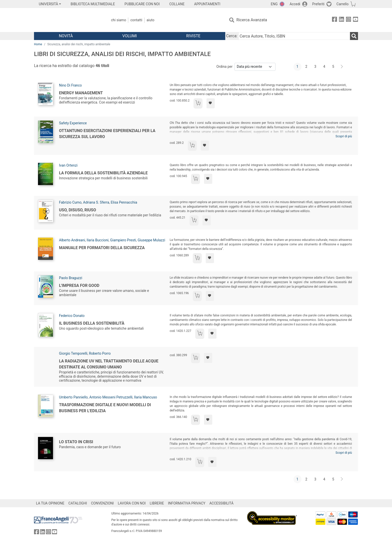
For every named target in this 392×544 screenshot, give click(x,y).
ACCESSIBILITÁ (221, 503)
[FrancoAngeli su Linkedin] (341, 20)
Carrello (342, 4)
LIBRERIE (157, 503)
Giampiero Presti (123, 240)
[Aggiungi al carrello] (198, 103)
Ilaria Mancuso (145, 397)
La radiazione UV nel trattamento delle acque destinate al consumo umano (109, 364)
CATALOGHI (78, 503)
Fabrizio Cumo (70, 202)
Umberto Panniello (73, 397)
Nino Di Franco (70, 85)
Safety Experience (73, 123)
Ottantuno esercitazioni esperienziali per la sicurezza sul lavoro (107, 134)
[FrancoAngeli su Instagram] (348, 20)
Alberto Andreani (72, 240)
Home (38, 44)
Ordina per (224, 67)
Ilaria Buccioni (98, 240)
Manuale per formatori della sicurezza (102, 248)
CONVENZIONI (102, 503)
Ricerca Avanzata (252, 20)
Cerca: (232, 36)
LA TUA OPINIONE (50, 503)
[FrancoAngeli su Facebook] (334, 20)
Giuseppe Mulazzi (151, 240)
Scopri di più (344, 136)
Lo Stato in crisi (76, 442)
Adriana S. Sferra (96, 202)
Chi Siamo (118, 20)
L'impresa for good (79, 286)
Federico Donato (72, 316)
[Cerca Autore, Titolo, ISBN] (294, 36)
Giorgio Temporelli (73, 353)
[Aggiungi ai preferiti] (211, 103)
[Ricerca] (354, 36)
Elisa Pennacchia (124, 202)
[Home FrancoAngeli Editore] (67, 20)
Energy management (81, 93)
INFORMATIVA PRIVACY (187, 503)
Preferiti (318, 4)
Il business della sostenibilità (92, 323)
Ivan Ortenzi (68, 165)
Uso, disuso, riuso (77, 210)
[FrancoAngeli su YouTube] (355, 20)
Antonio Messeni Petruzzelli (111, 397)
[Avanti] (342, 67)
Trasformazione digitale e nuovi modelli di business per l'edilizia (105, 408)
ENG (274, 4)
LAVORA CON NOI (132, 503)
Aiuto (150, 20)
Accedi (295, 4)
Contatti (136, 20)
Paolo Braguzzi (71, 278)
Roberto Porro (100, 353)
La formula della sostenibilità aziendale (103, 173)
